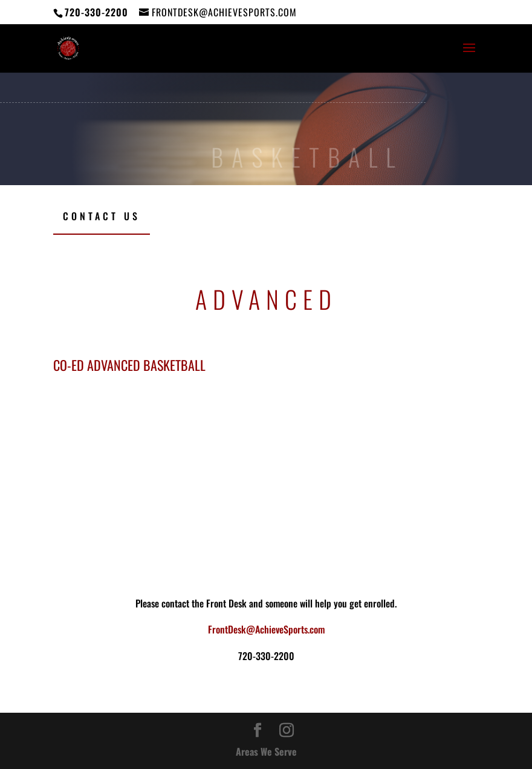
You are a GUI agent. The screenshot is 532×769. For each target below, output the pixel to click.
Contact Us (102, 216)
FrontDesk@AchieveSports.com (266, 629)
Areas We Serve (266, 751)
